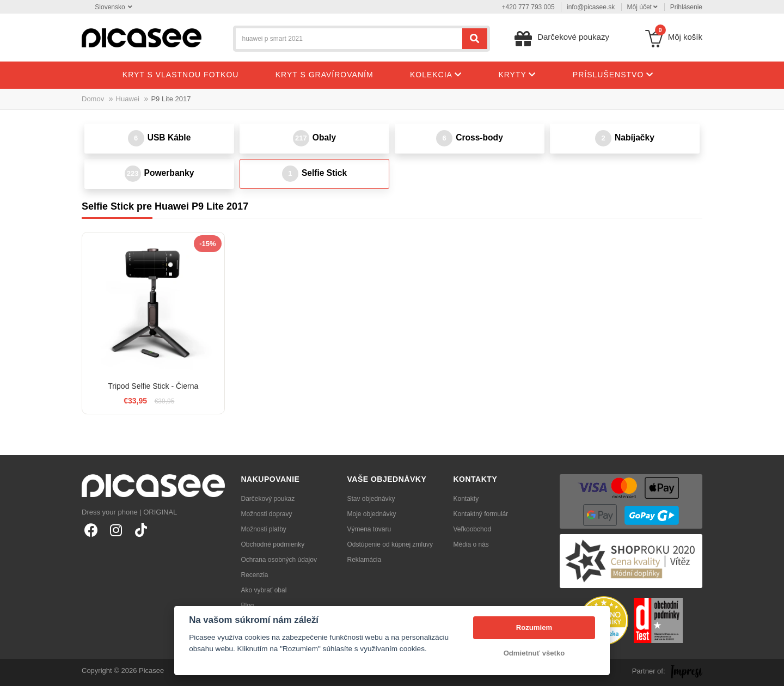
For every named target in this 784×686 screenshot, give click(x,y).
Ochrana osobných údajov (279, 560)
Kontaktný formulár (481, 514)
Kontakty (466, 499)
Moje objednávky (372, 514)
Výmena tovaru (369, 529)
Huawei (128, 99)
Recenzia (255, 575)
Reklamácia (365, 560)
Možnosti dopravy (267, 514)
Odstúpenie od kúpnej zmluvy (390, 544)
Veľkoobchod (473, 529)
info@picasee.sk (591, 7)
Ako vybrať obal (264, 590)
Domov (93, 99)
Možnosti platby (264, 529)
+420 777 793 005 (528, 7)
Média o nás (471, 544)
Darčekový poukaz (268, 499)
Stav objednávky (371, 499)
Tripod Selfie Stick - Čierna (153, 386)
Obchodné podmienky (273, 544)
